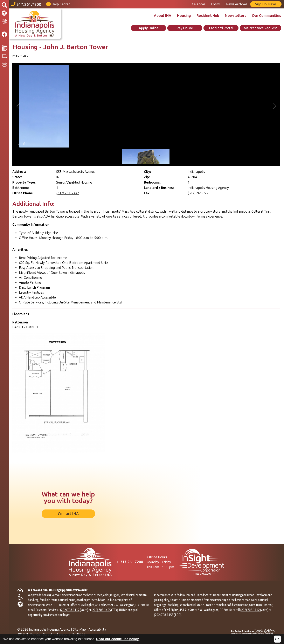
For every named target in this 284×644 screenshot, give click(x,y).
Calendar (199, 4)
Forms (216, 4)
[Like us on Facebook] (4, 35)
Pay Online (185, 28)
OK (277, 639)
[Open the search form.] (4, 5)
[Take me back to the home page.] (35, 24)
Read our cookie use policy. (118, 639)
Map (16, 55)
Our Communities (266, 16)
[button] (4, 64)
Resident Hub (208, 16)
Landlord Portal (221, 28)
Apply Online (149, 28)
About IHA (163, 16)
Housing (184, 16)
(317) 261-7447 (68, 193)
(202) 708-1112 (70, 610)
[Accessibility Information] (4, 13)
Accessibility (97, 629)
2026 (25, 629)
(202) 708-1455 (101, 610)
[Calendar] (4, 48)
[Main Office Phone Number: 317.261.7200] (132, 562)
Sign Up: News (266, 4)
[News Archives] (4, 56)
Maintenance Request (261, 28)
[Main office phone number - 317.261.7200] (27, 4)
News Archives (237, 4)
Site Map (79, 629)
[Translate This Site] (4, 21)
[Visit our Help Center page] (59, 4)
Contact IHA (68, 514)
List (25, 55)
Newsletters (236, 16)
